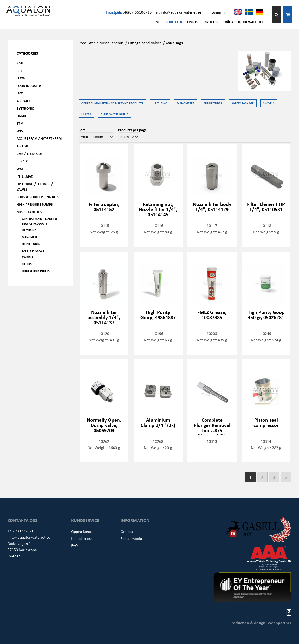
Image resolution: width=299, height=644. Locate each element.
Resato (22, 161)
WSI (20, 169)
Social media (131, 538)
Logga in (218, 12)
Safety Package (33, 251)
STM (20, 123)
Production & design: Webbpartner (260, 623)
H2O (20, 93)
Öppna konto (82, 531)
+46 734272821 (21, 531)
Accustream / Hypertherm (39, 138)
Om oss (193, 22)
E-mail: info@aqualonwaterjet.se (175, 12)
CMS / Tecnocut (30, 153)
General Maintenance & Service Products (40, 221)
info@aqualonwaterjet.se (29, 537)
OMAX (21, 116)
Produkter (173, 22)
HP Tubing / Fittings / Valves (35, 186)
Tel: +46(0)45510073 (133, 12)
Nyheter (211, 22)
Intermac (25, 176)
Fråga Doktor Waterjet (243, 22)
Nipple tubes (31, 244)
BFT (19, 70)
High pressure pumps (35, 204)
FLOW (21, 78)
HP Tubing (29, 230)
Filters (27, 264)
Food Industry (29, 86)
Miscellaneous (29, 212)
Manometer (31, 237)
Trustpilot (115, 12)
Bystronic (25, 108)
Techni (22, 146)
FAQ (75, 545)
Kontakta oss (82, 538)
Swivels (28, 257)
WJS (20, 131)
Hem (155, 22)
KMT (20, 63)
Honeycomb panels (36, 271)
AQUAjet (24, 101)
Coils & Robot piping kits (38, 197)
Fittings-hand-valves (145, 43)
